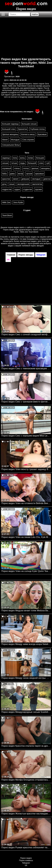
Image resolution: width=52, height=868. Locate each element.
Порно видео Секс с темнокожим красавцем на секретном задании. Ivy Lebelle (26, 368)
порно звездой (37, 246)
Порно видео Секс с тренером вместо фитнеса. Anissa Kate (26, 402)
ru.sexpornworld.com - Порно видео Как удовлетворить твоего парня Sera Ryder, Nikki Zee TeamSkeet (27, 230)
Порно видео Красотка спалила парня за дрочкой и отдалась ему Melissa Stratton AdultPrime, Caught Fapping (26, 746)
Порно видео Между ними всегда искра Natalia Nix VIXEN (26, 644)
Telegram (26, 863)
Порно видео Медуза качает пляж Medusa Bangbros (26, 611)
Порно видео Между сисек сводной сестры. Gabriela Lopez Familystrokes (26, 678)
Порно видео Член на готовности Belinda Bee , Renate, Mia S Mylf (26, 503)
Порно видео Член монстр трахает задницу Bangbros (26, 469)
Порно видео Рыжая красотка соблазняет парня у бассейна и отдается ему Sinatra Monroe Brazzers (26, 847)
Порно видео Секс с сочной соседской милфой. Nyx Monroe (26, 334)
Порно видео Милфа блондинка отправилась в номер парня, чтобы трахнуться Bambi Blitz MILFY (26, 780)
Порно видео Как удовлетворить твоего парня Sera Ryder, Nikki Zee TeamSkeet (26, 63)
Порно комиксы (26, 860)
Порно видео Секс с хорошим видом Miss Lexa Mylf (26, 436)
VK (26, 865)
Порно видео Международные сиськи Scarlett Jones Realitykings (26, 712)
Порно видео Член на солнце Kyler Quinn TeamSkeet (26, 571)
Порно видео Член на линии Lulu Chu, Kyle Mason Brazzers (26, 537)
